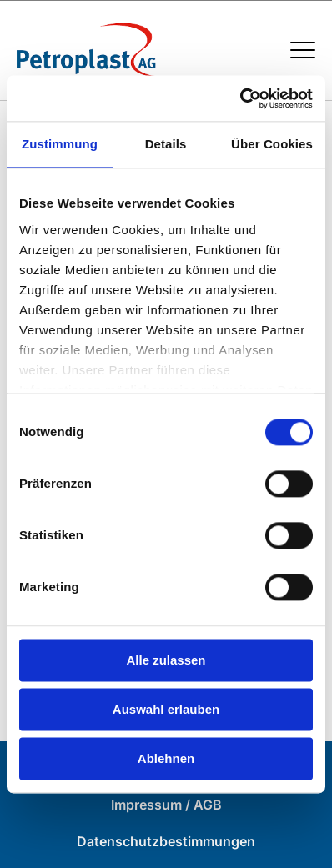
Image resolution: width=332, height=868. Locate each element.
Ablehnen (166, 758)
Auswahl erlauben (166, 709)
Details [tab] (166, 144)
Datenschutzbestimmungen (166, 841)
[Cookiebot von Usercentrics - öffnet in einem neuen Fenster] (240, 98)
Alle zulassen (166, 660)
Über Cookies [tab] (272, 144)
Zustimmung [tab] (60, 144)
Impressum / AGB (166, 805)
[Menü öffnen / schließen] (303, 50)
